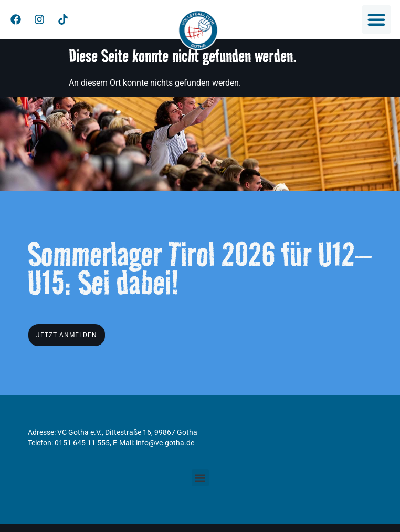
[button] (376, 19)
